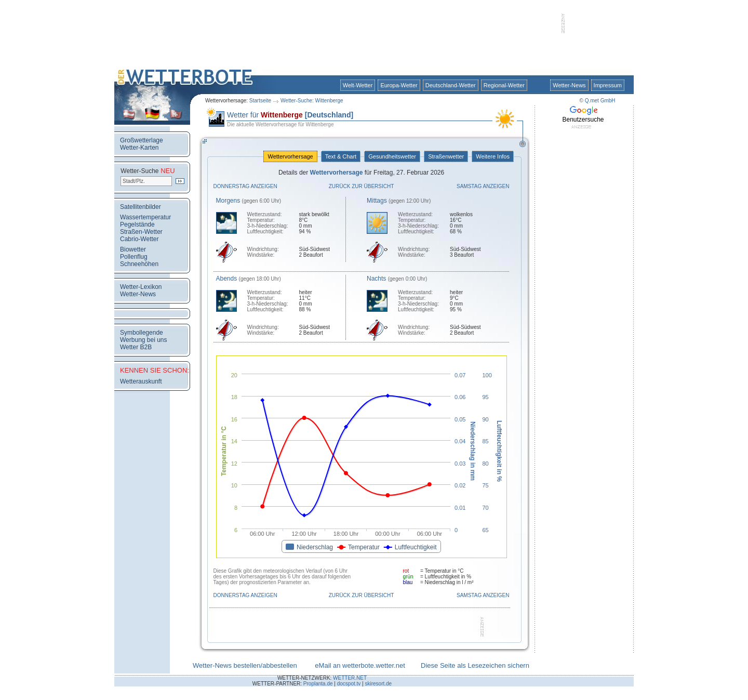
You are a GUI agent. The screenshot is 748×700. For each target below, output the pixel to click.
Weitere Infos (493, 156)
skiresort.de (378, 684)
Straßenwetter (446, 156)
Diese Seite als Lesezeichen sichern (475, 665)
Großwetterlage (142, 140)
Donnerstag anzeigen (245, 186)
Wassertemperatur (145, 217)
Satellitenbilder (141, 207)
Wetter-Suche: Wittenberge (312, 101)
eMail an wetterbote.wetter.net (360, 665)
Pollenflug (134, 257)
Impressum (608, 85)
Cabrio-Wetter (139, 239)
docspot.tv (349, 684)
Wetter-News (569, 85)
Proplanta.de (318, 684)
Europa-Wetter (399, 85)
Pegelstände (137, 224)
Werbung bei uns (144, 340)
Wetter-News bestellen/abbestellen (245, 665)
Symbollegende (142, 333)
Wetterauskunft (141, 381)
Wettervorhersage (290, 156)
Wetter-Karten (139, 148)
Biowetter (133, 249)
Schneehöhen (139, 264)
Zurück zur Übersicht (362, 186)
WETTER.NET (350, 678)
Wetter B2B (136, 347)
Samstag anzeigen (483, 186)
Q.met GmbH (600, 101)
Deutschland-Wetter (451, 85)
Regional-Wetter (504, 85)
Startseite (260, 101)
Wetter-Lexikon (141, 287)
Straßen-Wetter (141, 232)
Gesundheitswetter (392, 156)
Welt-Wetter (358, 85)
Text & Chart (341, 156)
